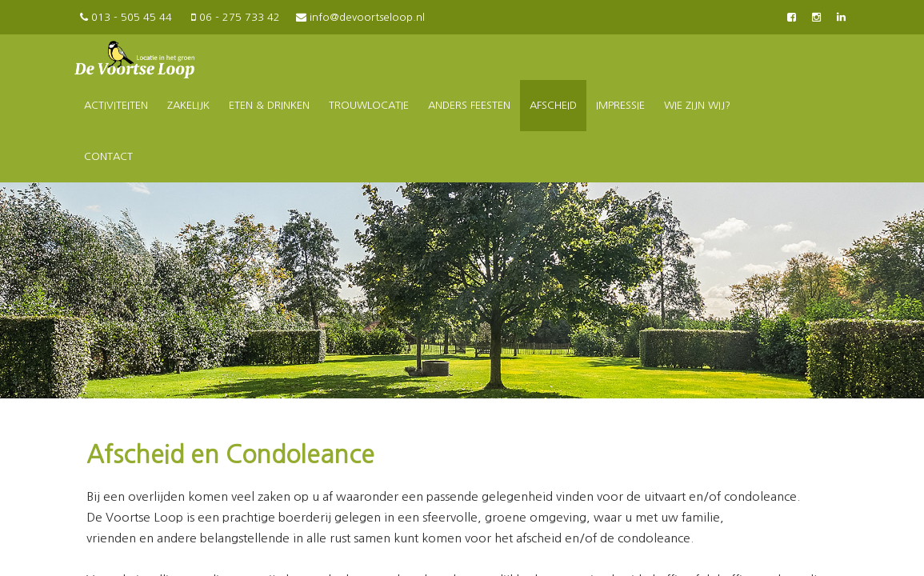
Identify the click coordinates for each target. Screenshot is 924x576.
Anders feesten (469, 105)
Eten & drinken (269, 105)
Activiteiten (116, 105)
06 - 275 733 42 (234, 17)
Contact (108, 156)
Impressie (620, 105)
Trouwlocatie (369, 105)
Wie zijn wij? (697, 105)
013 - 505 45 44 (125, 17)
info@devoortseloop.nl (360, 17)
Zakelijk (188, 105)
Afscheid (553, 105)
